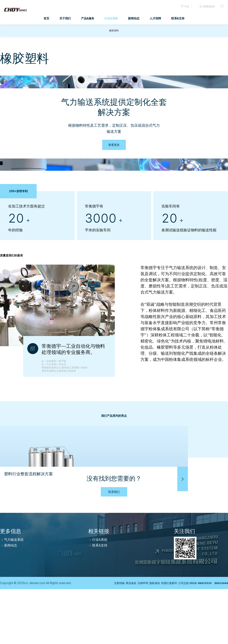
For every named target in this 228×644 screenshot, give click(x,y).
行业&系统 (111, 18)
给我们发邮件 (163, 638)
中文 (187, 6)
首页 (46, 18)
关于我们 (65, 18)
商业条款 (119, 638)
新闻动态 (134, 18)
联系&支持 (207, 6)
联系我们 (114, 547)
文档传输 (105, 638)
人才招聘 (155, 18)
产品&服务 (88, 18)
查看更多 (114, 145)
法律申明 (133, 638)
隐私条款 (147, 638)
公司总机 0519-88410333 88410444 (201, 638)
